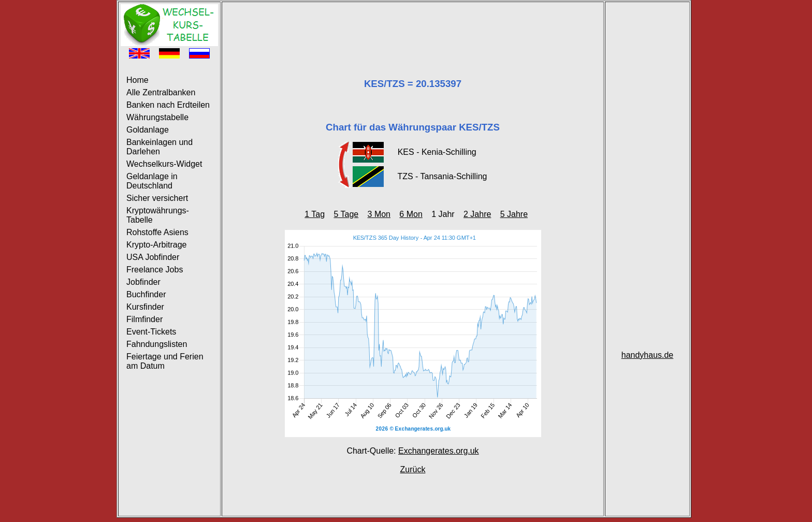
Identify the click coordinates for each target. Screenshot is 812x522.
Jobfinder (143, 282)
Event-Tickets (151, 332)
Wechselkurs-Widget (164, 164)
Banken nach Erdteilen (168, 105)
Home (137, 80)
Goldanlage (148, 130)
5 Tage (346, 214)
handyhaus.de (648, 355)
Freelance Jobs (155, 270)
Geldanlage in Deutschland (152, 181)
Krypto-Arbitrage (157, 245)
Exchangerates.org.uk (439, 451)
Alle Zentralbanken (161, 92)
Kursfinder (145, 307)
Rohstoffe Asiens (157, 232)
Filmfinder (144, 319)
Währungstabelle (157, 117)
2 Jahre (477, 214)
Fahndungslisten (157, 344)
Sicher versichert (157, 198)
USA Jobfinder (153, 257)
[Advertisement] (413, 27)
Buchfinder (146, 294)
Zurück (413, 469)
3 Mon (379, 214)
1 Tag (315, 214)
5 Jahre (514, 214)
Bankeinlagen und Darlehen (160, 147)
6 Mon (411, 214)
